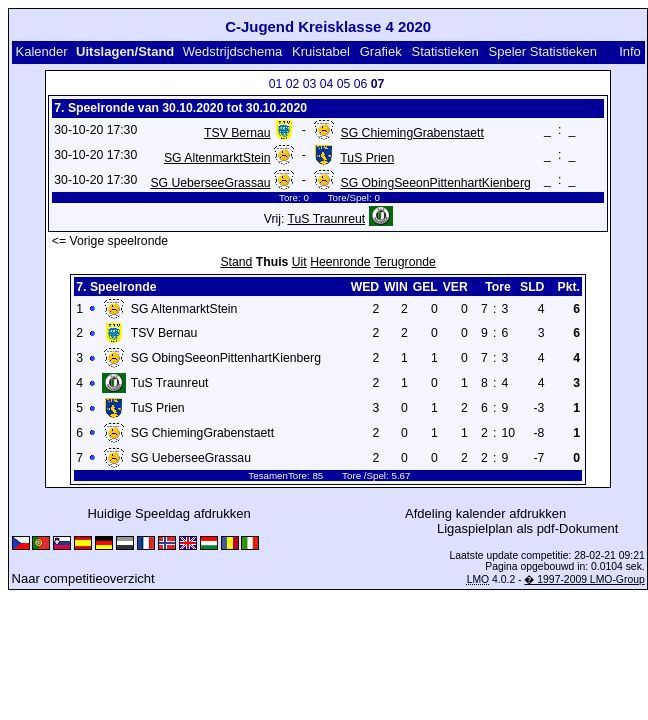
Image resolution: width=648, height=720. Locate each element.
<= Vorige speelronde (110, 241)
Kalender (41, 51)
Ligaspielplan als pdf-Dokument (527, 528)
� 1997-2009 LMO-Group (584, 579)
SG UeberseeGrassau (210, 183)
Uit (299, 262)
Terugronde (405, 262)
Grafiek (381, 51)
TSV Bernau (237, 133)
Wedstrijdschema (232, 51)
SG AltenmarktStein (217, 158)
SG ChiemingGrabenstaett (412, 133)
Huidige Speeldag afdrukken (168, 513)
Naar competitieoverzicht (83, 578)
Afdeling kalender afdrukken (485, 513)
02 (293, 84)
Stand (236, 262)
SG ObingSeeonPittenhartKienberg (436, 183)
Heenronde (340, 262)
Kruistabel (321, 51)
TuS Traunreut (327, 219)
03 (310, 84)
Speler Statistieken (543, 51)
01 (276, 84)
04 (327, 84)
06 (361, 84)
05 (344, 84)
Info (630, 51)
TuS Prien (367, 158)
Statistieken (444, 51)
